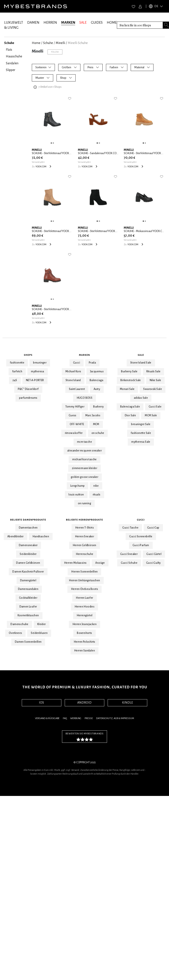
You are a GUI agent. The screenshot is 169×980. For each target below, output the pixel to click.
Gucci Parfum (141, 545)
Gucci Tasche (130, 528)
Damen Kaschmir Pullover (28, 572)
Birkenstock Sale (131, 380)
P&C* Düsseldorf (28, 389)
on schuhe (98, 433)
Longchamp (78, 486)
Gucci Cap (153, 528)
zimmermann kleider (84, 468)
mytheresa (38, 371)
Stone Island (73, 380)
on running (84, 503)
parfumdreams (28, 398)
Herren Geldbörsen (84, 545)
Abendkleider (15, 536)
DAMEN (33, 23)
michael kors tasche (84, 459)
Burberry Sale (129, 371)
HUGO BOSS (85, 398)
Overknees (15, 633)
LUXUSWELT (14, 23)
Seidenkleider (28, 554)
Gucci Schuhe (129, 563)
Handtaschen (41, 536)
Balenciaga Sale (130, 407)
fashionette (17, 363)
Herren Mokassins (75, 563)
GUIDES (97, 23)
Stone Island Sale (141, 363)
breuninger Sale (141, 424)
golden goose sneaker (84, 477)
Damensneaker (28, 545)
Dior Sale (130, 415)
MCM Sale (151, 415)
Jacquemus (97, 371)
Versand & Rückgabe (47, 718)
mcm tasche (84, 442)
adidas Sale (141, 398)
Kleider (42, 624)
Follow (55, 52)
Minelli (60, 43)
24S (15, 380)
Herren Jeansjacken (84, 624)
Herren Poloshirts (84, 642)
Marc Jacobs (93, 415)
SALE (83, 23)
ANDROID (84, 703)
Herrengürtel (85, 615)
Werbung (76, 718)
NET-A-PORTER (35, 380)
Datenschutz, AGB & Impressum (115, 718)
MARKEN (68, 23)
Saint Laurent (77, 389)
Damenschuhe (19, 624)
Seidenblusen (39, 633)
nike (96, 486)
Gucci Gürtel (154, 554)
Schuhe (48, 43)
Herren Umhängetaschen (84, 580)
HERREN (50, 23)
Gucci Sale (155, 407)
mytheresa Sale (141, 442)
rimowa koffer (74, 433)
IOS (41, 703)
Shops (28, 355)
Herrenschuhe (85, 554)
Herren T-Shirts (84, 528)
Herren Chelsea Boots (84, 589)
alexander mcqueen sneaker (84, 451)
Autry (97, 389)
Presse (89, 718)
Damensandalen (28, 589)
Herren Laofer (84, 598)
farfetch (17, 371)
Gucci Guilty (154, 563)
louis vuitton (76, 495)
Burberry (98, 407)
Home (36, 43)
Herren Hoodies (85, 607)
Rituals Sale (154, 371)
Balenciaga (97, 380)
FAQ (65, 718)
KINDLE (128, 703)
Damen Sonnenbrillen (28, 642)
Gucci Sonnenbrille (141, 536)
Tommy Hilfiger (75, 407)
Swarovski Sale (153, 389)
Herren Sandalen (84, 651)
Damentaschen (28, 528)
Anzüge (100, 563)
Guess (73, 415)
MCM (96, 424)
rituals (97, 495)
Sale (141, 355)
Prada (92, 363)
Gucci (77, 363)
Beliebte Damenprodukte (28, 520)
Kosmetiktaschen (28, 615)
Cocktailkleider (28, 598)
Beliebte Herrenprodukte (84, 520)
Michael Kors (73, 371)
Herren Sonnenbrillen (84, 572)
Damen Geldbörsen (28, 563)
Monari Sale (127, 389)
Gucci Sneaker (129, 554)
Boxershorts (84, 633)
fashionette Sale (141, 433)
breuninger (40, 363)
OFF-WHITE (77, 424)
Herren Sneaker (85, 536)
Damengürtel (28, 580)
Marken (84, 355)
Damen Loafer (28, 607)
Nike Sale (155, 380)
